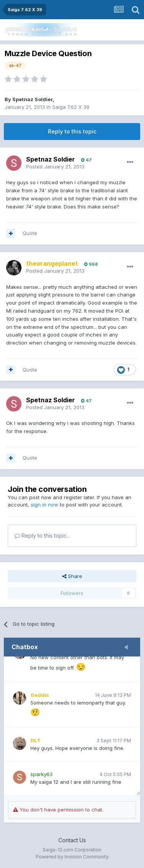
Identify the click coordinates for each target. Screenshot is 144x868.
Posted (55, 167)
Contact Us (72, 840)
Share (72, 576)
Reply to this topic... (42, 536)
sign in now (45, 505)
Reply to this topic (72, 131)
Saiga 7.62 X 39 (71, 107)
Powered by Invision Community (72, 857)
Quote (30, 233)
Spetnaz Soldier (32, 99)
